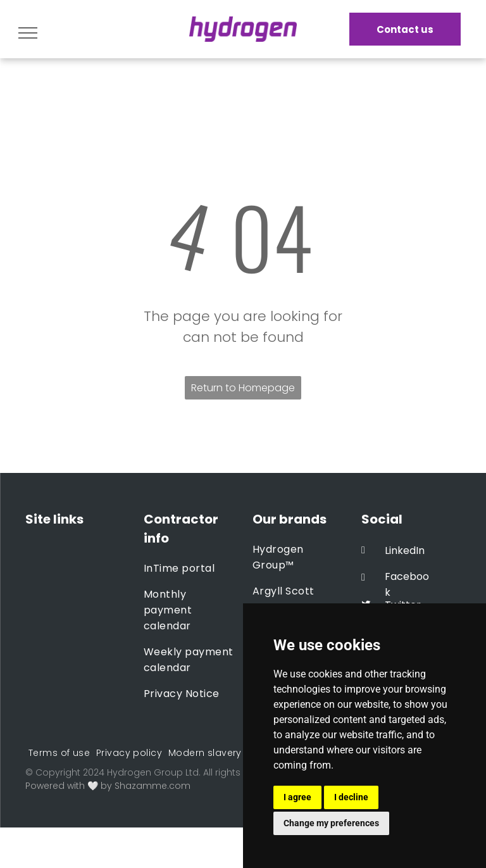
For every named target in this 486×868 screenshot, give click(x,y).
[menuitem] (189, 568)
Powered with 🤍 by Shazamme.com (108, 786)
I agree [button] (297, 797)
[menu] (28, 33)
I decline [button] (351, 797)
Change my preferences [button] (331, 823)
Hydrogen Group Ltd (153, 772)
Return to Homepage (243, 388)
